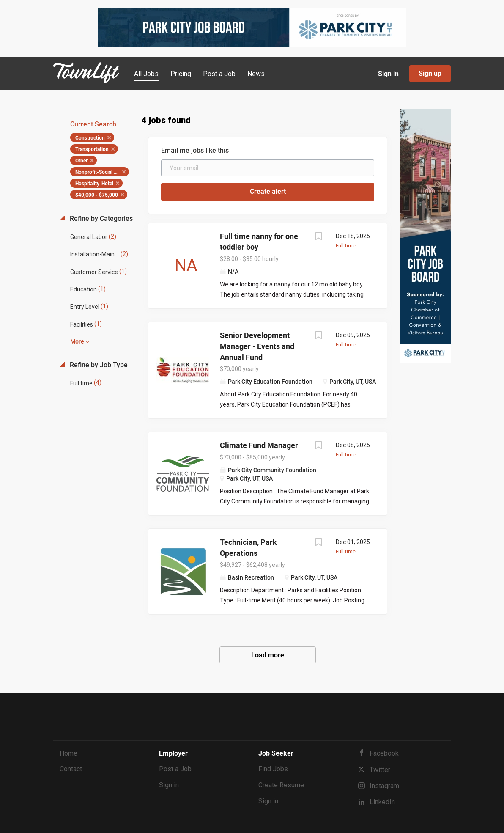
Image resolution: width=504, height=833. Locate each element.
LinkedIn (382, 802)
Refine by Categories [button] (100, 219)
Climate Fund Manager (259, 445)
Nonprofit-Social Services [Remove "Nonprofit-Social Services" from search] (102, 172)
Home (68, 753)
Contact (71, 769)
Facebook (384, 753)
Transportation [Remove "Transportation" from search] (92, 149)
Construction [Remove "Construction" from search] (90, 138)
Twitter (380, 770)
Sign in (388, 74)
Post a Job (175, 769)
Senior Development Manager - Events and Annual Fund (257, 346)
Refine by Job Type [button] (98, 365)
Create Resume (281, 785)
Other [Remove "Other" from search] (81, 161)
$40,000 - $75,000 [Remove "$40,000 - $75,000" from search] (97, 195)
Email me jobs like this (195, 150)
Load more (268, 655)
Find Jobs (273, 769)
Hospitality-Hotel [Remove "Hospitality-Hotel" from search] (94, 184)
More (77, 341)
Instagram (384, 786)
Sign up (430, 73)
